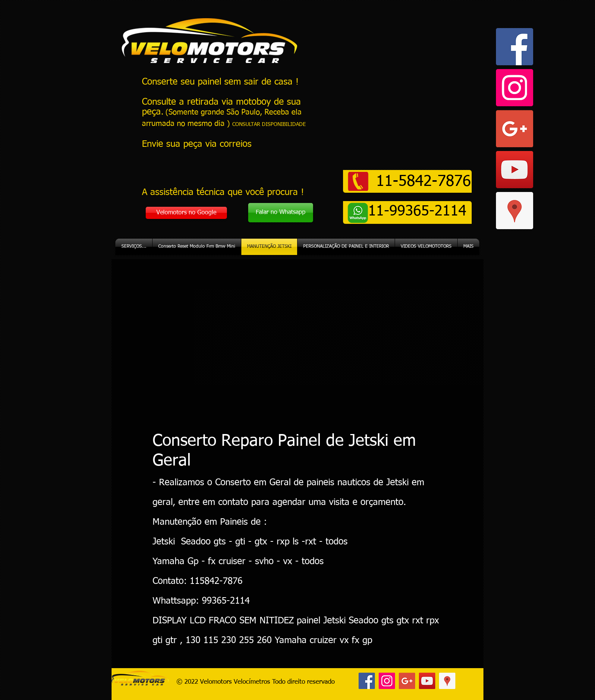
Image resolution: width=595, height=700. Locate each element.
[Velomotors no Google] (186, 213)
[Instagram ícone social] (515, 88)
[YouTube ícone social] (515, 170)
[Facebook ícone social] (515, 47)
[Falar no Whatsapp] (281, 213)
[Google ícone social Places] (515, 211)
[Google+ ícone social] (515, 129)
